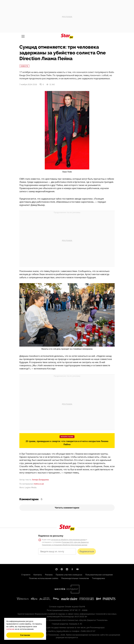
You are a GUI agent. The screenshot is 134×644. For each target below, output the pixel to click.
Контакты (38, 575)
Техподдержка (98, 578)
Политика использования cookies (44, 578)
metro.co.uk (39, 484)
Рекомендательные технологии (75, 578)
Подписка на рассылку (51, 536)
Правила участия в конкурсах (69, 575)
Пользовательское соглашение (99, 575)
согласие (10, 629)
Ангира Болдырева (40, 480)
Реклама (49, 575)
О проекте (26, 575)
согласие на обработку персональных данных (68, 540)
